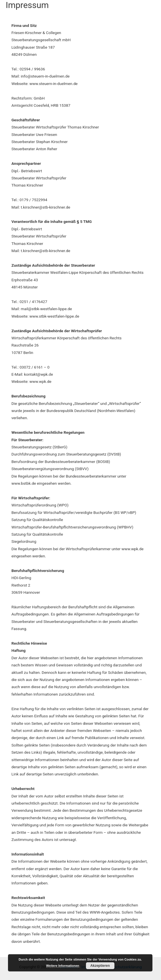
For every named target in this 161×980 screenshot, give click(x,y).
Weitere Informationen (63, 966)
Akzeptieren (100, 966)
